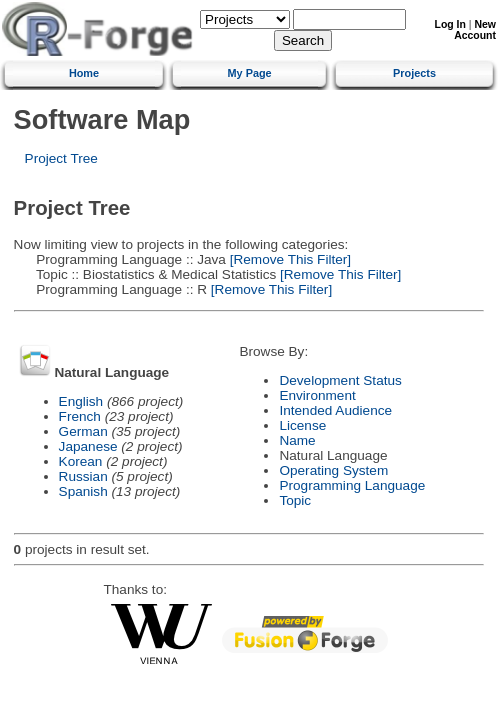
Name (297, 440)
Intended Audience (335, 410)
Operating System (333, 470)
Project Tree (61, 158)
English (81, 401)
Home (84, 73)
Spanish (83, 491)
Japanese (88, 446)
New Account (475, 30)
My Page (250, 73)
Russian (83, 476)
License (302, 425)
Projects (414, 73)
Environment (317, 395)
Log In (450, 24)
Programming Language (352, 485)
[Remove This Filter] (288, 259)
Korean (81, 461)
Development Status (340, 380)
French (80, 416)
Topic (295, 500)
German (83, 431)
